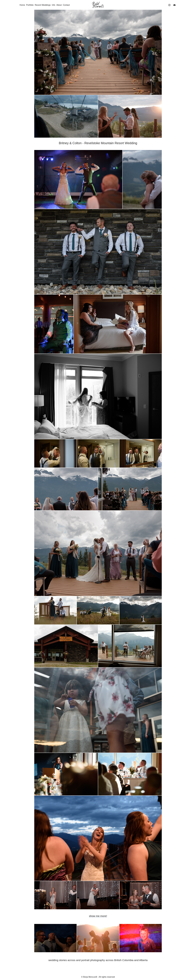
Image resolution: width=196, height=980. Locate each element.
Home (22, 5)
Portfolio (30, 5)
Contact (66, 5)
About (59, 5)
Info (53, 5)
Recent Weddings (43, 5)
